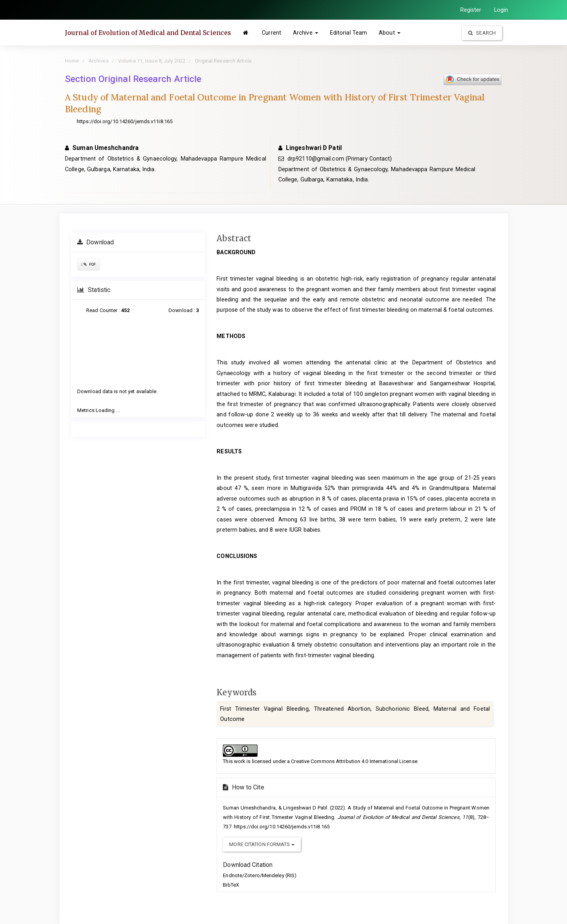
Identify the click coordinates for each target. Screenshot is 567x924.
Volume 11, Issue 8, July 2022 (152, 61)
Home (72, 61)
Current (271, 33)
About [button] (390, 33)
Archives (99, 61)
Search (482, 33)
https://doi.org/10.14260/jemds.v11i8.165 (125, 121)
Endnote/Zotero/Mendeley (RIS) (260, 875)
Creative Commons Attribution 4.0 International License (354, 761)
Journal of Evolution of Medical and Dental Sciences (148, 33)
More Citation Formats (262, 844)
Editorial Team (348, 33)
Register (471, 10)
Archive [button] (306, 33)
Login (501, 10)
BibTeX (231, 885)
